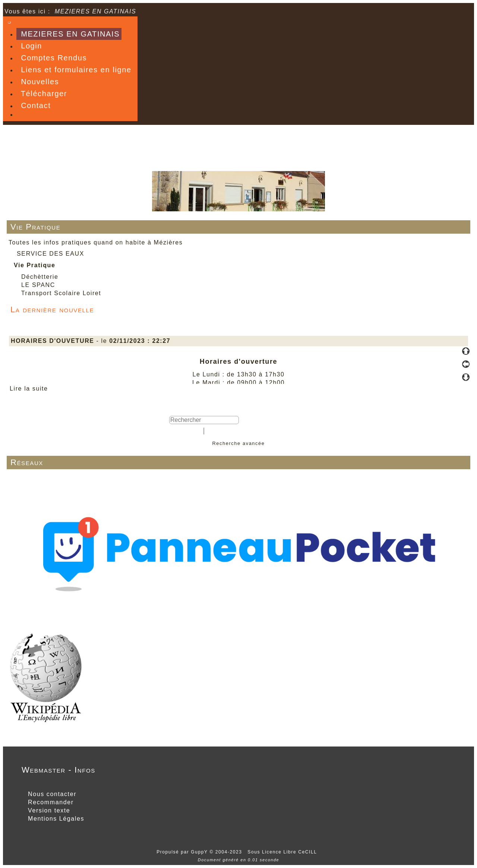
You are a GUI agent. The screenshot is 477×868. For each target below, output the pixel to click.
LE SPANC (38, 285)
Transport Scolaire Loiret (61, 293)
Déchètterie (40, 277)
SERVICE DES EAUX (50, 254)
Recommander (50, 802)
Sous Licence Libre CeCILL (283, 852)
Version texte (48, 810)
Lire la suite (29, 389)
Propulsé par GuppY (183, 852)
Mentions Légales (55, 819)
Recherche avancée (238, 443)
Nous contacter (51, 794)
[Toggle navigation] (9, 22)
